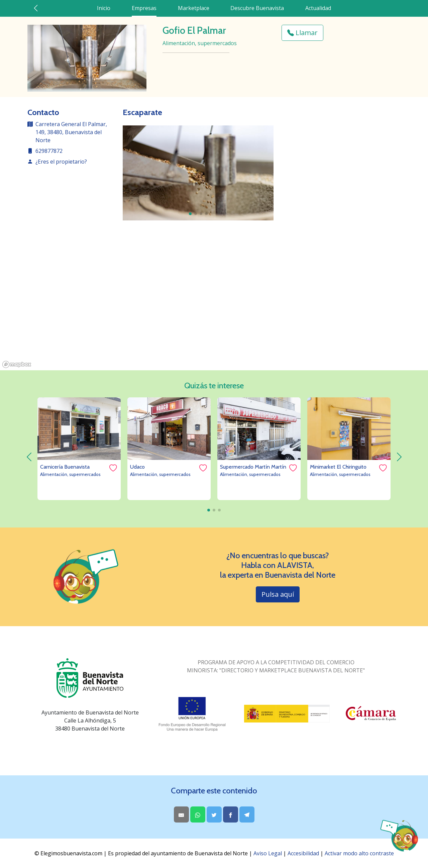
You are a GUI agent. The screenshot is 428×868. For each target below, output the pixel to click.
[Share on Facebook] (231, 814)
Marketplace (194, 8)
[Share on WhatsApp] (198, 814)
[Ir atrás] (36, 8)
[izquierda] (29, 457)
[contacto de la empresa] (71, 164)
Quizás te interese (214, 386)
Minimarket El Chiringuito (338, 467)
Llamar (302, 33)
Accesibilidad (303, 853)
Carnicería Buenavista (65, 467)
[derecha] (399, 457)
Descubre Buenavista (257, 8)
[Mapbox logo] (17, 364)
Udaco (137, 467)
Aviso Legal (268, 853)
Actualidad (318, 8)
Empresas (144, 8)
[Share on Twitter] (214, 814)
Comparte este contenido (214, 791)
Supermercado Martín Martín (253, 467)
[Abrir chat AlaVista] (399, 836)
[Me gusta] (113, 468)
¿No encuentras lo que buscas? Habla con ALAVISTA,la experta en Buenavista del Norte (278, 565)
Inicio (104, 8)
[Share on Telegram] (247, 814)
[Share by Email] (181, 814)
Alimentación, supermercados (70, 474)
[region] (214, 303)
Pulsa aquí (278, 594)
